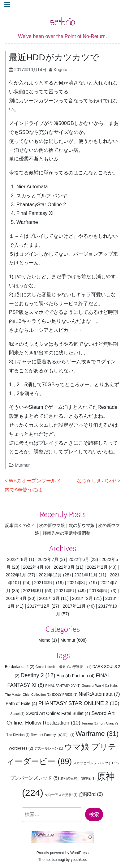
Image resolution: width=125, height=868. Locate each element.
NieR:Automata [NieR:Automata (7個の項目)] (99, 694)
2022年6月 (79, 559)
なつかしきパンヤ (97, 481)
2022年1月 (16, 575)
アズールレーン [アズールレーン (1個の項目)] (49, 748)
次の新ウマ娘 (52, 525)
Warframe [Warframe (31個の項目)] (97, 734)
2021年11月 (86, 575)
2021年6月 (33, 591)
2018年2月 (82, 598)
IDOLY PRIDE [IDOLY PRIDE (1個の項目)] (65, 695)
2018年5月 (100, 591)
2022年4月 (33, 567)
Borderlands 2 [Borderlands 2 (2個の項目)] (20, 667)
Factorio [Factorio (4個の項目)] (83, 676)
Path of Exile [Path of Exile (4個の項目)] (21, 703)
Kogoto (60, 70)
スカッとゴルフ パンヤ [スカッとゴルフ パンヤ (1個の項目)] (93, 763)
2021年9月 (44, 583)
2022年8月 (17, 559)
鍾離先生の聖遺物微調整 (67, 533)
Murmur (22, 465)
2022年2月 (97, 567)
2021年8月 (78, 583)
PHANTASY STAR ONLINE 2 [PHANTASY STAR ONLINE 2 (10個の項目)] (79, 703)
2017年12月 (39, 606)
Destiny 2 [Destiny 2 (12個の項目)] (38, 675)
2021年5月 (66, 591)
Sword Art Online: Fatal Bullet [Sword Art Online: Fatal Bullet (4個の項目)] (58, 713)
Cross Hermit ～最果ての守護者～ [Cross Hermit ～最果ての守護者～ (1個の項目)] (63, 667)
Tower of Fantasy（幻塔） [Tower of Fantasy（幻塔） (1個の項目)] (52, 735)
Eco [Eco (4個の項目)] (64, 676)
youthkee (78, 860)
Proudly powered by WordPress (63, 853)
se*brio (62, 21)
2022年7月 (48, 559)
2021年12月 (50, 575)
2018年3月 (49, 598)
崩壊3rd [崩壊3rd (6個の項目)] (91, 794)
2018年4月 (16, 598)
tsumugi (58, 860)
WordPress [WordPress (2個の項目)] (21, 748)
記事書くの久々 (20, 525)
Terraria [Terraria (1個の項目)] (90, 723)
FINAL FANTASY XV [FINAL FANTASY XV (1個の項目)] (63, 686)
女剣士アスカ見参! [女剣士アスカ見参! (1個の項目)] (61, 795)
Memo (44, 640)
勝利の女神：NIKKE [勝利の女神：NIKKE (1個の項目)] (78, 778)
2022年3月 (64, 567)
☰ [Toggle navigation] (7, 5)
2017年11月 (74, 606)
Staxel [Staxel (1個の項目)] (18, 714)
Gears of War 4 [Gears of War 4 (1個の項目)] (95, 686)
